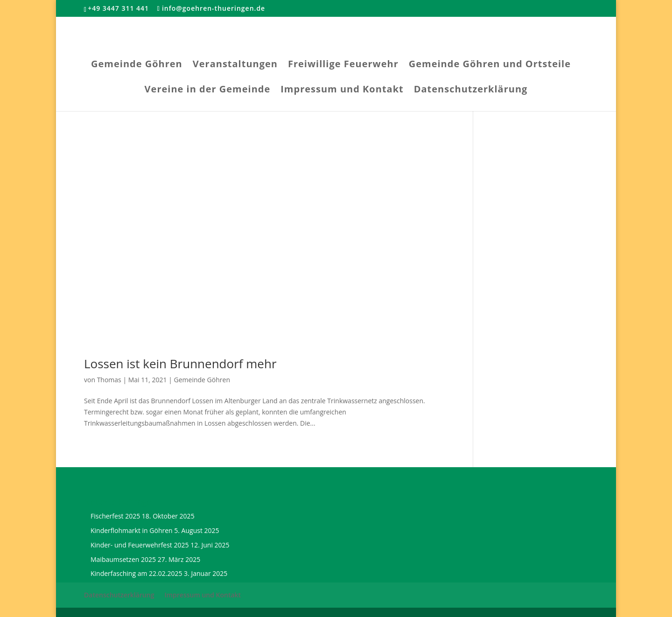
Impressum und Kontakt (342, 91)
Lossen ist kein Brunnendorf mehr (180, 364)
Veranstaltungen (235, 65)
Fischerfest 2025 (115, 516)
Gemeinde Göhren (137, 65)
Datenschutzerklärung (471, 91)
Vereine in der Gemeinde (208, 91)
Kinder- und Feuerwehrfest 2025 (140, 545)
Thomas (109, 380)
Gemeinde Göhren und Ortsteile (490, 65)
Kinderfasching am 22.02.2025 (136, 573)
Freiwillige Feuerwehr (343, 65)
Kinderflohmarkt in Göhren (132, 530)
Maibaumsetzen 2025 (123, 559)
